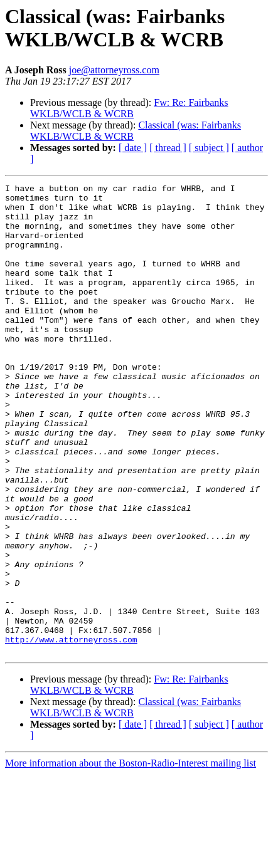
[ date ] (133, 148)
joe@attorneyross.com (114, 70)
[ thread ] (168, 148)
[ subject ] (209, 148)
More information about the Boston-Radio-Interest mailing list (131, 857)
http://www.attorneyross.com (71, 731)
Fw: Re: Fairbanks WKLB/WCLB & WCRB (129, 108)
